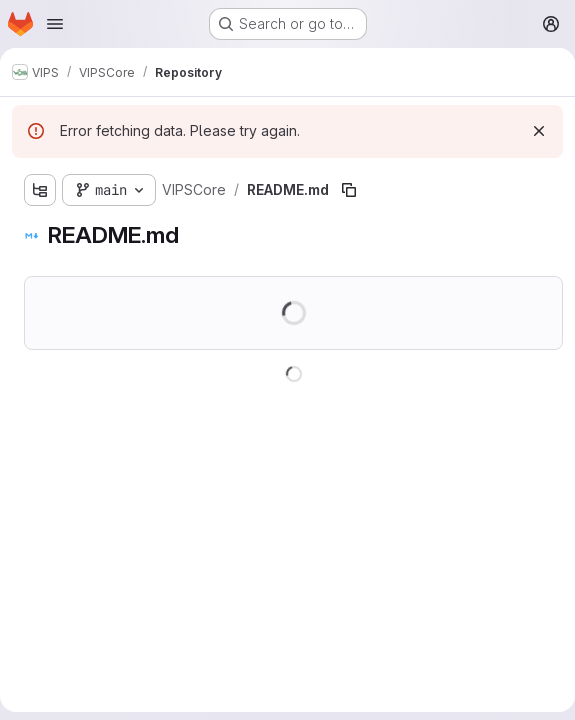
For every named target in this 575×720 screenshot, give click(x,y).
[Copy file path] (349, 190)
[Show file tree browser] (40, 190)
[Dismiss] (539, 131)
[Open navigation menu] (55, 24)
